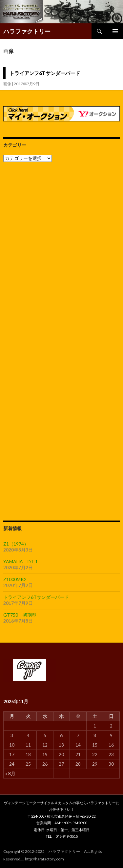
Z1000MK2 (15, 579)
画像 (7, 84)
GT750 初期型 (20, 615)
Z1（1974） (16, 544)
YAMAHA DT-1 (20, 562)
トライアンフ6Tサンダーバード (45, 73)
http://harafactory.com (44, 859)
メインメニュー (115, 31)
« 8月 (10, 773)
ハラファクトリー (27, 31)
